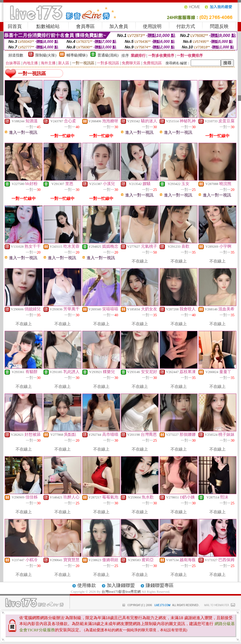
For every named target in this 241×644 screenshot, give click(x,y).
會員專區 (85, 26)
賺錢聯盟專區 (160, 585)
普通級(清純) (108, 55)
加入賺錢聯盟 (121, 585)
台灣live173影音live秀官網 (121, 592)
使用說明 (152, 26)
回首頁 (15, 26)
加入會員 (119, 26)
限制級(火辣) (46, 55)
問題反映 (219, 26)
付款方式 (186, 26)
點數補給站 (48, 26)
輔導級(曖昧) (77, 55)
